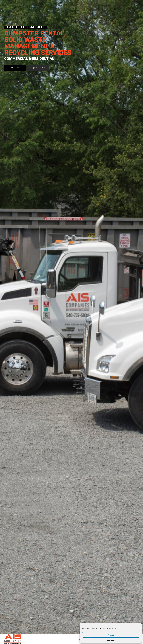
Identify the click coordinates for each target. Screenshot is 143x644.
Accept (111, 635)
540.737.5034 (15, 68)
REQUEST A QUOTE (38, 68)
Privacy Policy (111, 640)
